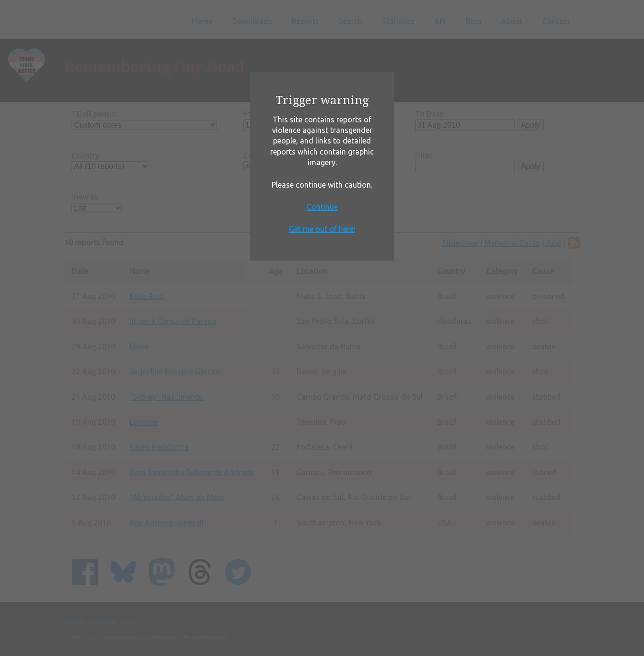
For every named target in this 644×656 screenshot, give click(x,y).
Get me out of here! (322, 229)
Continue (322, 207)
